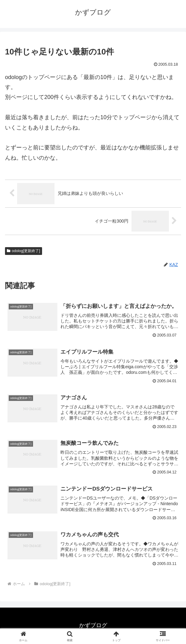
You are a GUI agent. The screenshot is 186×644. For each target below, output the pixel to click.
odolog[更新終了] (24, 251)
